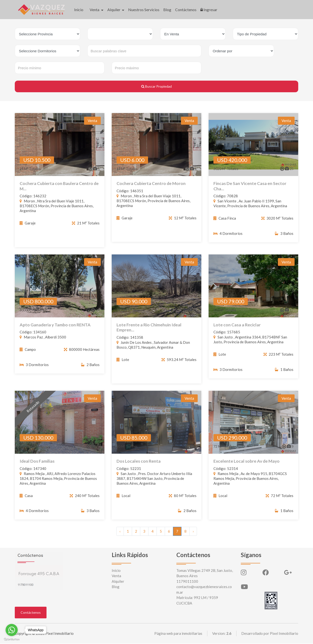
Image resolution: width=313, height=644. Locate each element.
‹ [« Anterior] (120, 532)
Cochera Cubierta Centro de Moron (151, 183)
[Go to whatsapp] (12, 630)
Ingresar (209, 10)
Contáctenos (186, 10)
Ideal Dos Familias (37, 465)
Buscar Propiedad (156, 86)
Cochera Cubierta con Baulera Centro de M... (59, 186)
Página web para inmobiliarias (178, 634)
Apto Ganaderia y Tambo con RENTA (55, 329)
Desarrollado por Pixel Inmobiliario (270, 634)
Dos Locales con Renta (139, 465)
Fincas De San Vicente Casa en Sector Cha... (250, 186)
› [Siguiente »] (193, 532)
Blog (167, 10)
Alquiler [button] (114, 10)
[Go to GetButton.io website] (12, 639)
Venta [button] (95, 10)
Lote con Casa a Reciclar (237, 329)
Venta (116, 576)
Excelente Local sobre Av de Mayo (247, 465)
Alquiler (118, 582)
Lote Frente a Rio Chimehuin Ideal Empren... (149, 332)
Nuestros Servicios (144, 10)
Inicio (79, 10)
